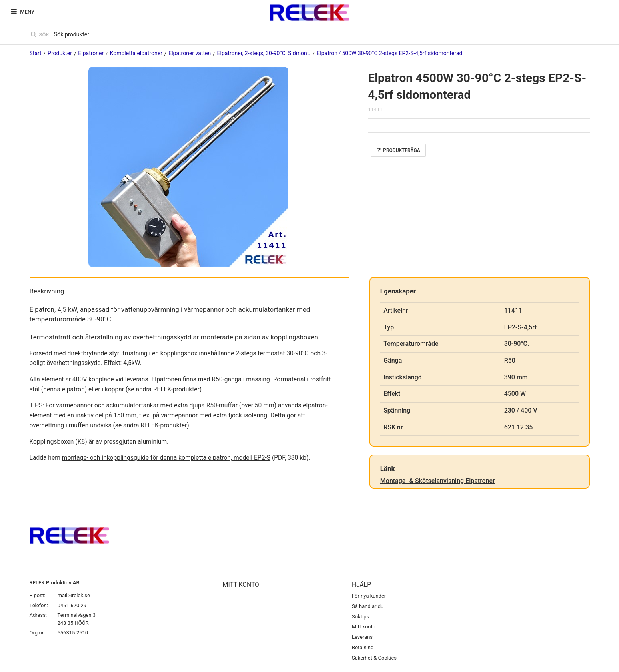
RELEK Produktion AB (55, 583)
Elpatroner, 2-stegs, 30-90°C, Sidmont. (264, 53)
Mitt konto (364, 627)
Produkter (60, 53)
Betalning (363, 647)
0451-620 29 (72, 605)
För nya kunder (369, 596)
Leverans (362, 637)
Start (36, 53)
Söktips (360, 617)
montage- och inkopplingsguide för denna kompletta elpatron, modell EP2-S (166, 458)
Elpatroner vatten (190, 53)
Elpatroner (91, 53)
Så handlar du (368, 606)
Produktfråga (398, 150)
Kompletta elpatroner (136, 53)
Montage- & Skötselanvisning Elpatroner (438, 481)
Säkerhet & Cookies (374, 658)
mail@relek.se (74, 595)
